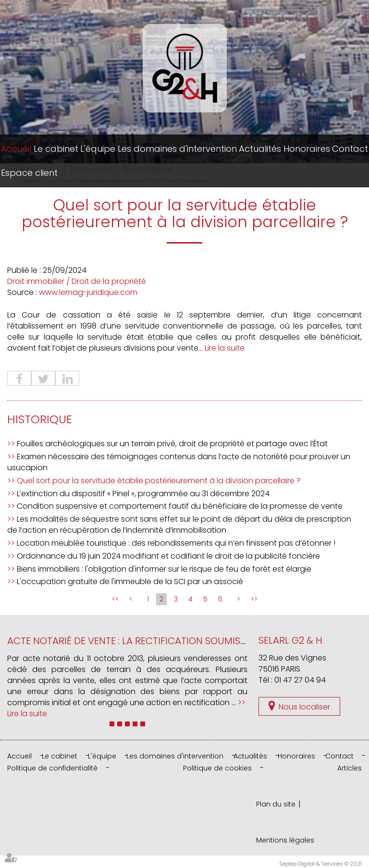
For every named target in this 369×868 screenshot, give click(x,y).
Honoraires (307, 149)
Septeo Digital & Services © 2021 (320, 864)
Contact (350, 149)
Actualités (260, 149)
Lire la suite (225, 348)
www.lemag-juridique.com (88, 292)
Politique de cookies (217, 768)
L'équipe (98, 149)
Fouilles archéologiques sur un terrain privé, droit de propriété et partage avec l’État (172, 444)
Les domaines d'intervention (177, 149)
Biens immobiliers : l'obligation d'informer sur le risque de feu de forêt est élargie (164, 569)
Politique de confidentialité (52, 768)
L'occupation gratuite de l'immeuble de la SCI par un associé (130, 581)
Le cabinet (56, 149)
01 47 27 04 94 (300, 680)
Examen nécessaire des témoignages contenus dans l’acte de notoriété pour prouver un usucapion (179, 462)
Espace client (29, 173)
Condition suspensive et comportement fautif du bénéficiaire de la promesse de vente (180, 506)
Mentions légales (285, 840)
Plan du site (276, 804)
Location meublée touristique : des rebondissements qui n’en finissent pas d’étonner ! (176, 543)
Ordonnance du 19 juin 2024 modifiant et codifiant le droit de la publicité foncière (168, 556)
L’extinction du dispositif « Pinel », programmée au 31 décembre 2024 (143, 494)
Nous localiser (304, 707)
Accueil (16, 149)
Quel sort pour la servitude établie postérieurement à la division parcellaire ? (159, 481)
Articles (350, 768)
